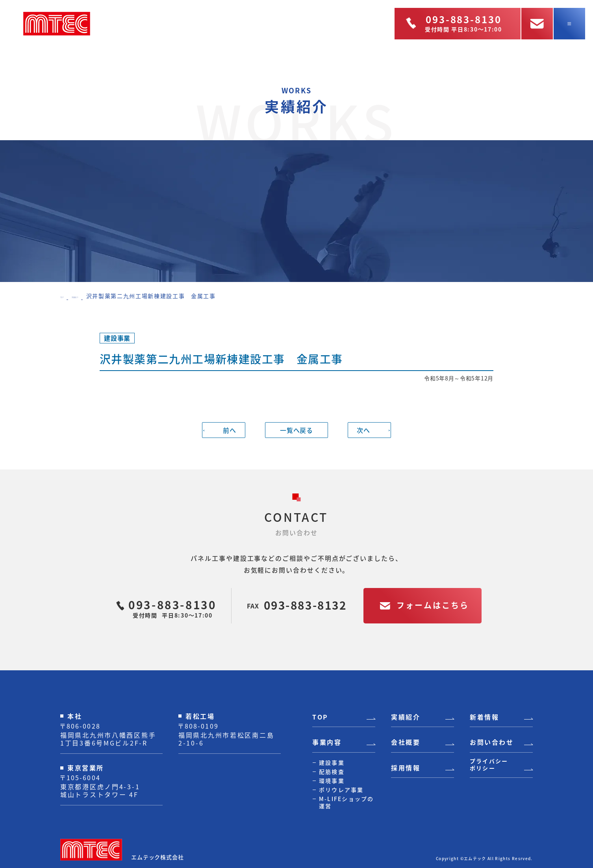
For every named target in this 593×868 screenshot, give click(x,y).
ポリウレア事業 (341, 790)
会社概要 (406, 742)
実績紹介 (93, 296)
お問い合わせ (492, 742)
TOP (67, 296)
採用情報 (406, 768)
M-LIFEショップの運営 (347, 802)
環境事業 (332, 781)
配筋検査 (332, 772)
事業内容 (327, 742)
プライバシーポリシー (489, 765)
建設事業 (332, 762)
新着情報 (484, 717)
